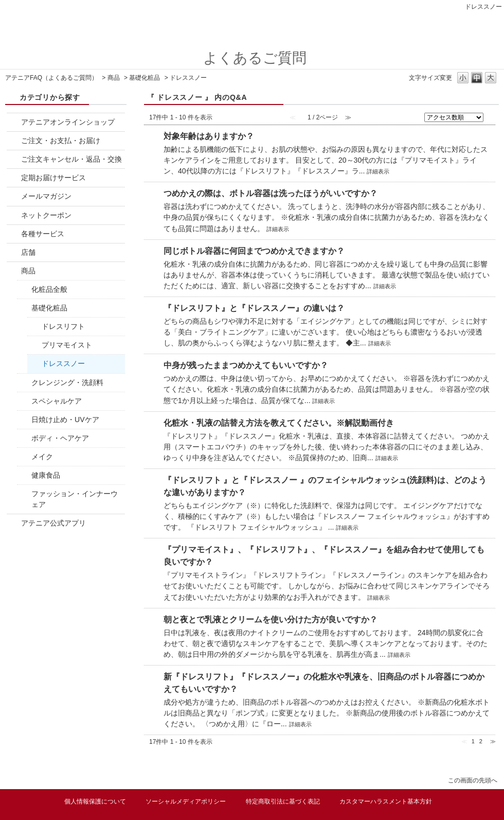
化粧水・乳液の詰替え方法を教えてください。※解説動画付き (279, 423)
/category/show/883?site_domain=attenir (14, 252)
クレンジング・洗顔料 (67, 382)
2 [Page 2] (481, 741)
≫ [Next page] (493, 741)
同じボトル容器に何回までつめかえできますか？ (254, 251)
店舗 (28, 252)
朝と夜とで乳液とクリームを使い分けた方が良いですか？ (271, 620)
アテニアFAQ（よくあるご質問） (51, 78)
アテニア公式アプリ (53, 523)
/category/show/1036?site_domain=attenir (24, 401)
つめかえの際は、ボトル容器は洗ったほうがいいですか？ (271, 193)
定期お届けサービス (53, 178)
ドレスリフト (63, 326)
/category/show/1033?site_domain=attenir (24, 308)
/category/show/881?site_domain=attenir (14, 159)
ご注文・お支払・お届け (61, 141)
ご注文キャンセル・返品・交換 (71, 159)
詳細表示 (378, 171)
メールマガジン (46, 196)
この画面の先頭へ (473, 780)
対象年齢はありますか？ (209, 136)
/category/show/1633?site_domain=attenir (14, 523)
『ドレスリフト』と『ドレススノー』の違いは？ (254, 308)
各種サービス (43, 234)
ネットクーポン (46, 215)
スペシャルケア (57, 401)
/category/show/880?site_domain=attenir (14, 215)
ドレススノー (63, 363)
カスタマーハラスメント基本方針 (386, 801)
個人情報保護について (95, 801)
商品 (114, 78)
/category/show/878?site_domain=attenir (14, 141)
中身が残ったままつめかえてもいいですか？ (246, 365)
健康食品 (46, 475)
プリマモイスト (67, 345)
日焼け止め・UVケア (65, 420)
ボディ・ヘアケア (60, 438)
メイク (42, 457)
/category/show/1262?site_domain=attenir (24, 475)
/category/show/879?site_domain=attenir (14, 196)
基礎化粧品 (145, 78)
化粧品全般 (49, 289)
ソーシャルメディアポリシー (186, 801)
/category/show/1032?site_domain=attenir (14, 271)
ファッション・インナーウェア (75, 499)
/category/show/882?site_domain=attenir (14, 234)
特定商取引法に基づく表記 (283, 801)
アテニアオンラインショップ (68, 122)
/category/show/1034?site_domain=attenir (24, 383)
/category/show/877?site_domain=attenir (14, 122)
